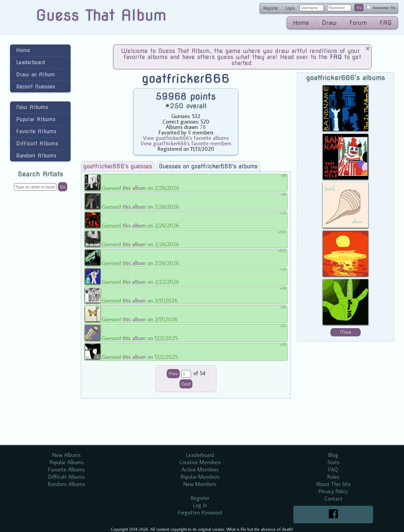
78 (203, 127)
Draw (329, 23)
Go (359, 8)
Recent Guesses (36, 86)
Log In (200, 505)
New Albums (32, 107)
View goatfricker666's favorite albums (186, 138)
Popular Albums (36, 119)
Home (301, 23)
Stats (333, 462)
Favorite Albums (36, 131)
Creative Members (200, 462)
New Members (200, 484)
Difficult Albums (37, 143)
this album (134, 188)
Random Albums (36, 155)
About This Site (333, 484)
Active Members (200, 469)
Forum (358, 23)
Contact (333, 499)
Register (271, 8)
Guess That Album (101, 15)
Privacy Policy (333, 491)
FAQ (386, 23)
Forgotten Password (200, 512)
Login (290, 8)
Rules (333, 477)
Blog (333, 455)
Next (186, 384)
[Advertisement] (40, 292)
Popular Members (200, 477)
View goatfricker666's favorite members (186, 143)
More (346, 332)
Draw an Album (35, 74)
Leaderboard (31, 62)
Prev (173, 374)
